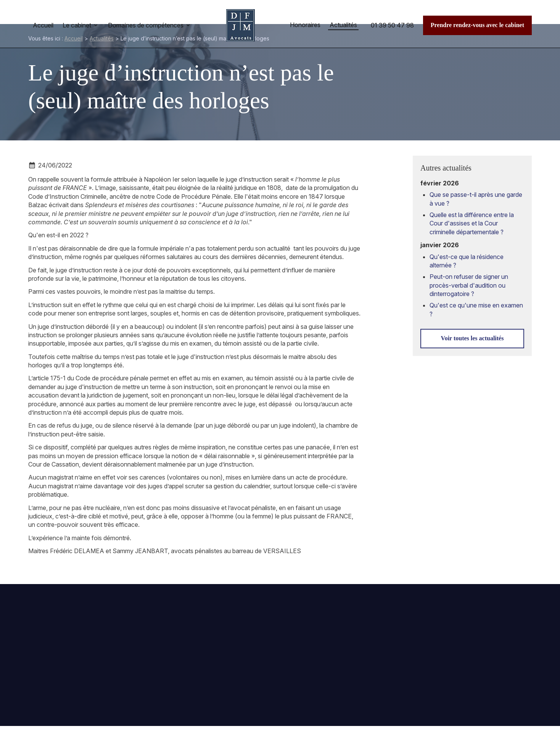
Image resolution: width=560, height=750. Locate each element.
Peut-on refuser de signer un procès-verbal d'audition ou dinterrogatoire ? (469, 285)
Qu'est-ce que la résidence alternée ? (467, 261)
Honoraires (305, 25)
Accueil (43, 25)
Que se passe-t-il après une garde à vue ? (476, 199)
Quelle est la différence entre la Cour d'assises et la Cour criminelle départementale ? (472, 223)
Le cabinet (77, 25)
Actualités (343, 25)
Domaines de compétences (146, 25)
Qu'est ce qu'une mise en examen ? (476, 309)
